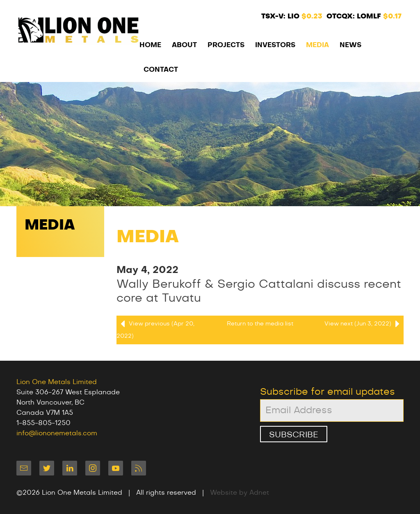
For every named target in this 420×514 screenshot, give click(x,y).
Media (317, 45)
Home (150, 45)
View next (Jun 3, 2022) (364, 324)
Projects (226, 45)
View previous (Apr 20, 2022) (155, 328)
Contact (161, 70)
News (350, 45)
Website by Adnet (240, 493)
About (184, 45)
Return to (260, 324)
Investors (275, 45)
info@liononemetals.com (57, 433)
